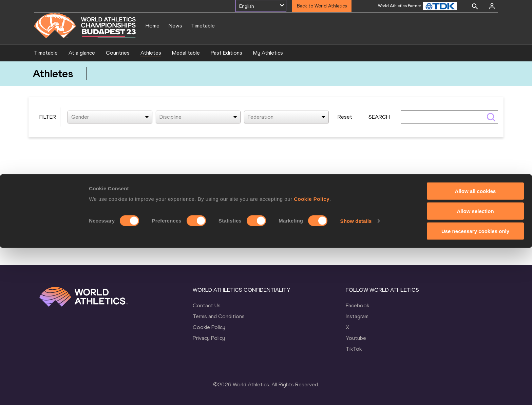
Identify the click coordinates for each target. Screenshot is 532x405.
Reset (345, 117)
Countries (118, 53)
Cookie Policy (312, 356)
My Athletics (268, 53)
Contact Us (207, 305)
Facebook (357, 305)
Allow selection (475, 368)
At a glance (82, 53)
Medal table (186, 53)
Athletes (151, 53)
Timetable (203, 26)
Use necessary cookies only (475, 388)
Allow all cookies (476, 348)
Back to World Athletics (322, 6)
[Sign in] (492, 6)
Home (153, 26)
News (175, 26)
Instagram (357, 316)
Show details (356, 378)
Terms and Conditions (219, 316)
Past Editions (226, 53)
